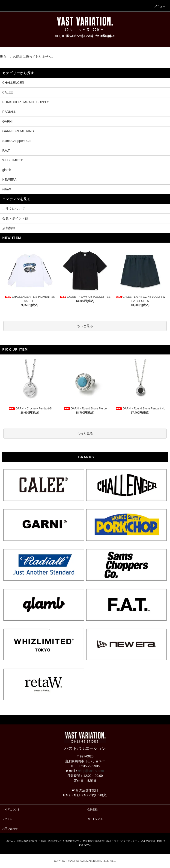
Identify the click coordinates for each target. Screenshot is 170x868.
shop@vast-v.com (91, 771)
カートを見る (95, 819)
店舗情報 (9, 228)
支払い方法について (27, 841)
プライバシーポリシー (126, 841)
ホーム (10, 841)
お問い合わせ (10, 829)
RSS (81, 845)
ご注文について (14, 209)
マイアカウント (11, 809)
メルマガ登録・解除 (151, 841)
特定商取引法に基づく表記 (97, 841)
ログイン (7, 819)
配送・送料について (52, 841)
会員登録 (92, 809)
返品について (72, 841)
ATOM (88, 845)
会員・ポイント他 (15, 218)
